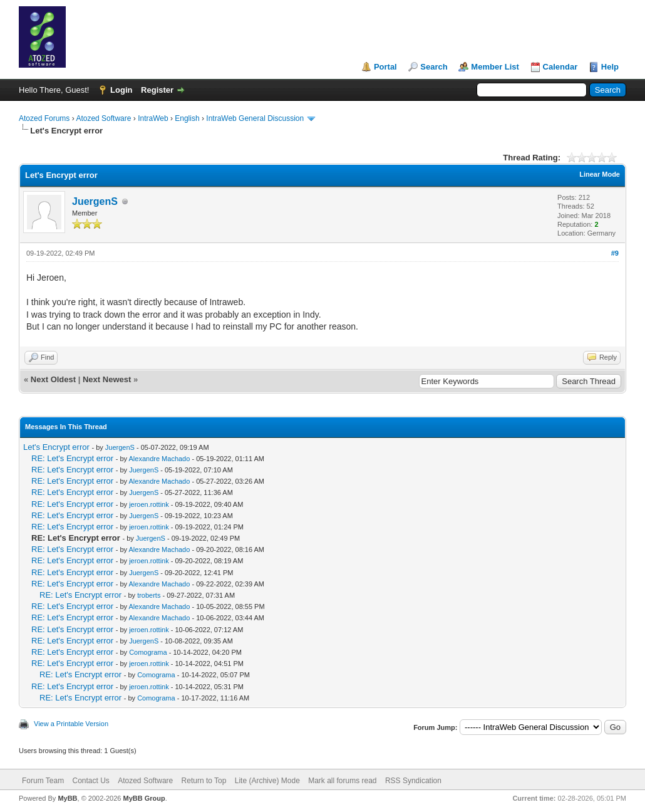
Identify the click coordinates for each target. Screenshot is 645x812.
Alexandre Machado (160, 459)
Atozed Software (103, 118)
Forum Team (43, 781)
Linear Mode (600, 174)
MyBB (67, 798)
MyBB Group (144, 798)
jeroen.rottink (149, 504)
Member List (495, 67)
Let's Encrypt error (56, 447)
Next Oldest (53, 379)
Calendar (560, 67)
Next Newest (107, 379)
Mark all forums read (342, 781)
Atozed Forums (44, 118)
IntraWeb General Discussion (255, 118)
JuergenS (95, 201)
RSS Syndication (413, 781)
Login (121, 90)
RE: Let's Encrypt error (72, 458)
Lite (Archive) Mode (267, 781)
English (187, 118)
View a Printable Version (71, 724)
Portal (385, 67)
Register (157, 90)
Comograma (148, 652)
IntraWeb (153, 118)
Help (610, 67)
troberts (149, 595)
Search (434, 67)
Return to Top (204, 781)
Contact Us (90, 781)
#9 (615, 253)
